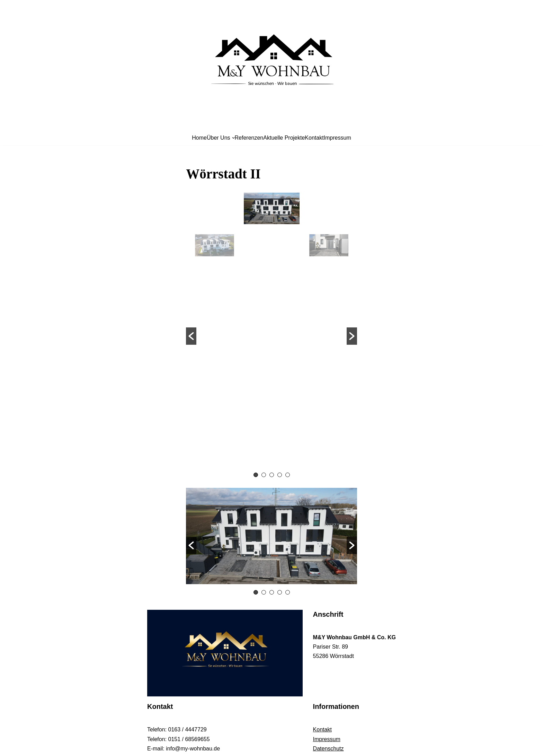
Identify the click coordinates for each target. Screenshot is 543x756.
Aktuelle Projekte (284, 138)
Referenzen (249, 138)
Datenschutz (328, 749)
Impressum (337, 138)
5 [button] (288, 475)
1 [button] (256, 475)
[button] (191, 336)
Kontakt (314, 138)
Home (199, 138)
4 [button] (280, 475)
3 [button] (272, 475)
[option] (272, 331)
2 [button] (264, 475)
